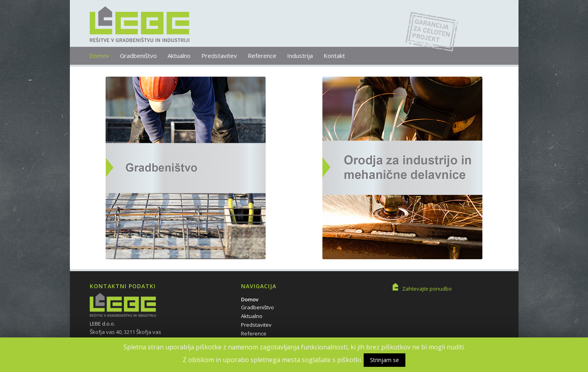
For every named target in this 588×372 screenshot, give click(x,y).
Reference (254, 333)
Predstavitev (256, 325)
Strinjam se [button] (385, 360)
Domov (250, 299)
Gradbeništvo (257, 307)
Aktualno (252, 316)
